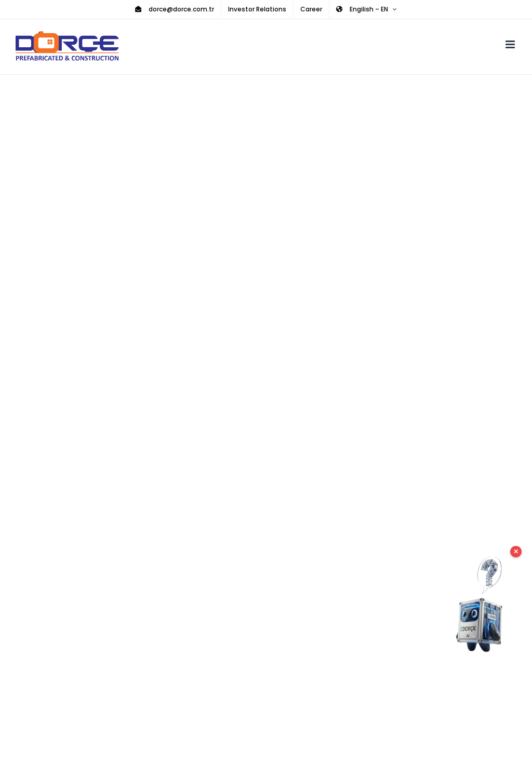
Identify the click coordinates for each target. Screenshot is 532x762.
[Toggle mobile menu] (511, 44)
